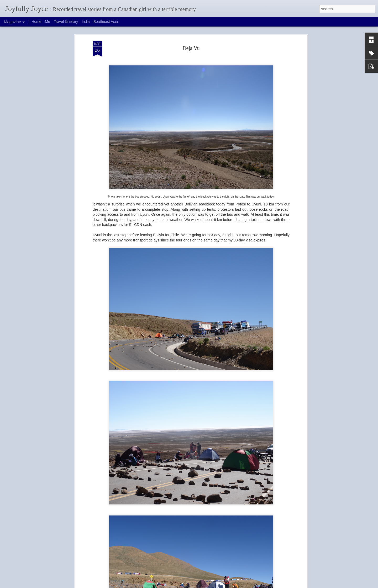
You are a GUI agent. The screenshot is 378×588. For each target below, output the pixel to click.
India (86, 22)
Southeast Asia (106, 22)
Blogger (200, 585)
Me (47, 22)
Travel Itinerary (66, 22)
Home (36, 22)
